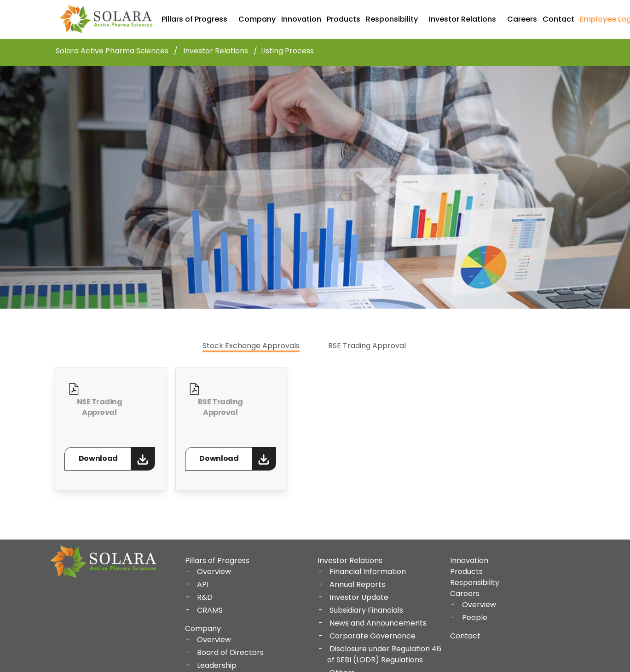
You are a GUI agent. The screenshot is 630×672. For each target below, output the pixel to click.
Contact (558, 19)
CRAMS (210, 610)
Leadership (217, 665)
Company (257, 19)
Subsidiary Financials (366, 610)
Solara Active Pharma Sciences (112, 51)
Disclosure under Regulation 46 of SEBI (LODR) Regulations (384, 654)
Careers (522, 19)
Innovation (301, 19)
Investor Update (359, 597)
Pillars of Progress (194, 19)
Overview (214, 571)
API (203, 584)
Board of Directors (230, 652)
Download (98, 458)
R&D (205, 597)
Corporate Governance (373, 636)
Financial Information (368, 571)
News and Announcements (378, 623)
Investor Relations (462, 19)
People (475, 617)
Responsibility (392, 19)
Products (344, 19)
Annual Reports (357, 584)
